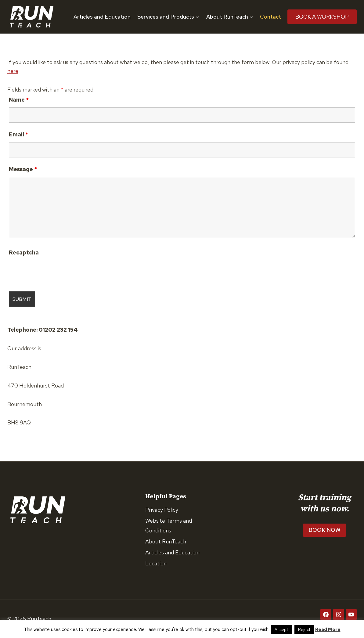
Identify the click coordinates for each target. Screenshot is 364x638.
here (13, 71)
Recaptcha (24, 252)
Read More (328, 629)
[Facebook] (326, 615)
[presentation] (55, 272)
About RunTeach (166, 541)
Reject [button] (304, 630)
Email (18, 134)
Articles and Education (102, 17)
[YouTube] (351, 615)
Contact (270, 17)
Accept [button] (281, 630)
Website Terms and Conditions (169, 526)
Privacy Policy (162, 510)
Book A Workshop (322, 17)
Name (19, 100)
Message (23, 169)
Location (156, 563)
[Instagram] (339, 615)
